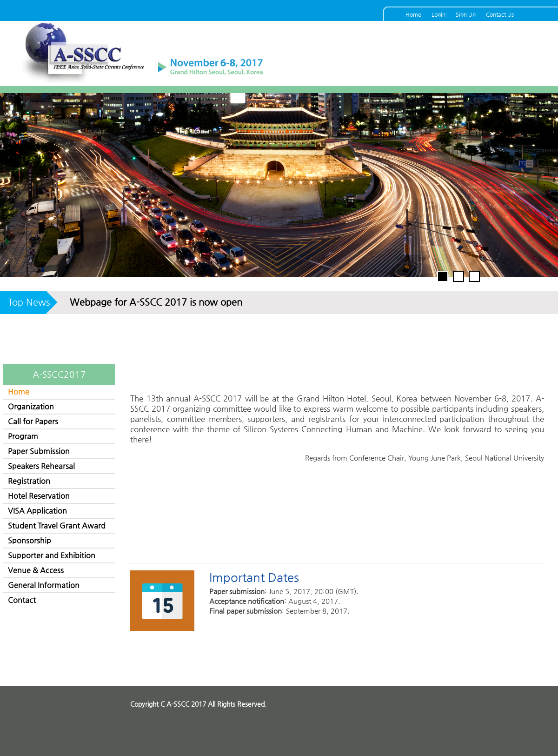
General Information (44, 585)
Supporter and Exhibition (52, 555)
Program (23, 436)
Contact (22, 600)
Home (413, 14)
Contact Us (500, 14)
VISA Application (37, 511)
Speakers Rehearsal (41, 466)
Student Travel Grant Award (57, 525)
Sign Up (466, 14)
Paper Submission (39, 451)
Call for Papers (33, 421)
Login (438, 14)
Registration (29, 481)
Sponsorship (30, 540)
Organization (31, 406)
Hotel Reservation (39, 496)
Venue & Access (36, 570)
